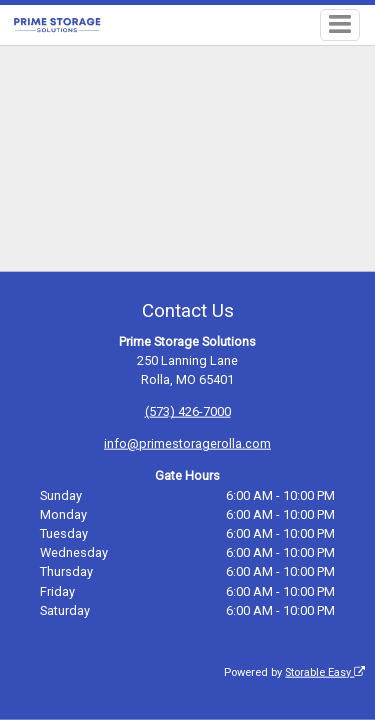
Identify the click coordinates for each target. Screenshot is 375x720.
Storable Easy (325, 672)
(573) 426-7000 (188, 411)
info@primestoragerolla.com (187, 443)
